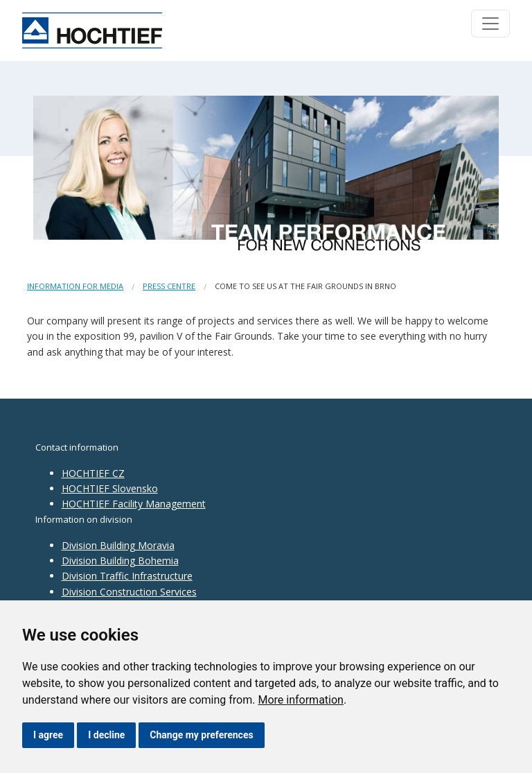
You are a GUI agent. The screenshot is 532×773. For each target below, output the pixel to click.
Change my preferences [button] (201, 735)
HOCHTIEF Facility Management (134, 504)
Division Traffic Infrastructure (127, 576)
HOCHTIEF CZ (93, 473)
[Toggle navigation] (490, 24)
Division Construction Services (129, 592)
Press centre (169, 286)
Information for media (75, 286)
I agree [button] (48, 735)
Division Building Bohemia (120, 561)
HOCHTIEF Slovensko (110, 488)
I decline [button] (106, 735)
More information (300, 700)
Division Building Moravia (118, 545)
